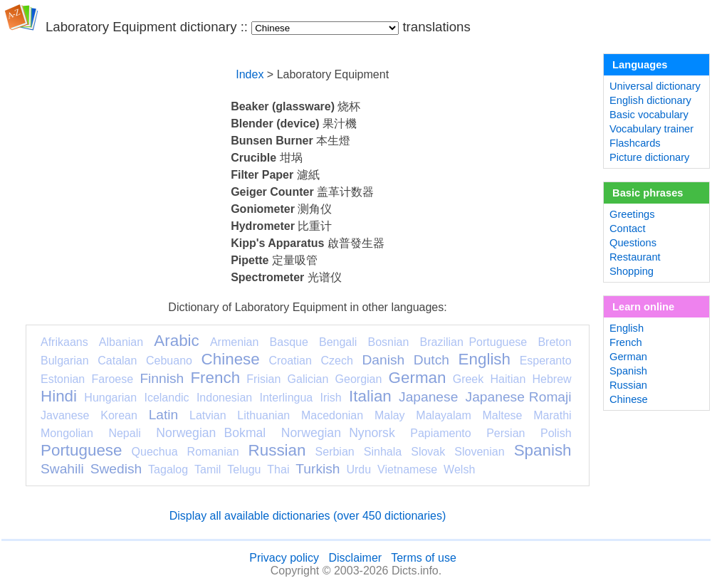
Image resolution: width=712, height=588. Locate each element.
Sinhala (383, 452)
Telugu (244, 469)
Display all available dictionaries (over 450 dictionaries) (308, 516)
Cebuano (169, 361)
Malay (390, 415)
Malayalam (443, 415)
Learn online (643, 307)
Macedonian (332, 415)
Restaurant (635, 257)
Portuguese (82, 450)
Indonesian (224, 398)
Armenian (234, 342)
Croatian (290, 361)
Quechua (155, 452)
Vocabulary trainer (651, 129)
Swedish (116, 469)
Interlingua (287, 398)
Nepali (124, 433)
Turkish (318, 469)
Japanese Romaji (519, 397)
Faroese (112, 379)
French (215, 378)
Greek (468, 379)
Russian (277, 450)
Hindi (59, 396)
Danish (383, 360)
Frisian (263, 379)
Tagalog (168, 469)
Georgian (359, 379)
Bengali (338, 342)
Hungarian (110, 398)
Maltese (502, 415)
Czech (336, 361)
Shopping (632, 271)
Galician (308, 379)
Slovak (428, 452)
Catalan (117, 361)
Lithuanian (263, 415)
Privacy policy (284, 558)
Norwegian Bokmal (211, 433)
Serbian (335, 452)
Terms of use (424, 558)
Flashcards (635, 143)
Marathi (552, 415)
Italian (370, 396)
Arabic (176, 341)
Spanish (543, 450)
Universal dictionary (655, 86)
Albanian (121, 342)
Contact (628, 229)
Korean (119, 415)
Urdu (358, 469)
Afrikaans (64, 342)
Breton (554, 342)
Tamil (208, 469)
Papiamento (440, 433)
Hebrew (551, 379)
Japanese (428, 397)
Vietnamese (407, 469)
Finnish (162, 378)
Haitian (508, 379)
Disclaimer (355, 558)
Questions (633, 243)
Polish (556, 433)
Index (250, 74)
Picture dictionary (649, 157)
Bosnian (389, 342)
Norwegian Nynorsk (338, 433)
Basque (289, 342)
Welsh (459, 469)
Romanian (213, 452)
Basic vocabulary (649, 115)
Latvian (208, 415)
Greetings (632, 214)
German (418, 378)
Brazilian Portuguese (474, 342)
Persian (506, 433)
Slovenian (479, 452)
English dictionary (650, 100)
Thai (278, 469)
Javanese (65, 415)
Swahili (62, 469)
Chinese (231, 359)
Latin (164, 415)
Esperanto (546, 361)
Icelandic (166, 398)
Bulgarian (65, 361)
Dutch (431, 360)
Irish (331, 398)
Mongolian (67, 433)
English (485, 359)
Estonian (63, 379)
